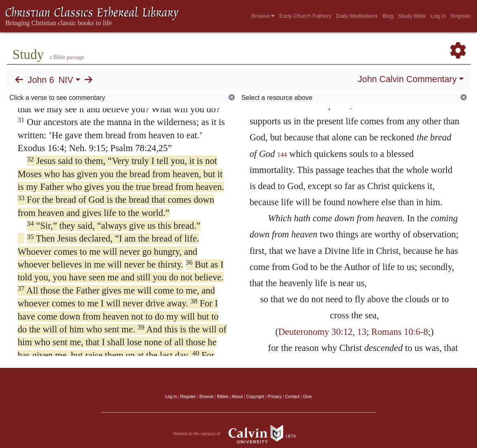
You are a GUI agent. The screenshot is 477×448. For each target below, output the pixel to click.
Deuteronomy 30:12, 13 (322, 332)
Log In (438, 16)
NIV (66, 80)
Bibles (223, 397)
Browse (263, 16)
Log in (171, 397)
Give (307, 397)
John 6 (41, 80)
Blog (388, 16)
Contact (292, 397)
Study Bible (412, 16)
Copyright (255, 397)
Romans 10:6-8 (400, 332)
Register (461, 16)
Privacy (275, 397)
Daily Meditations (357, 16)
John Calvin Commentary (407, 79)
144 (282, 155)
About (237, 397)
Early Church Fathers (305, 16)
